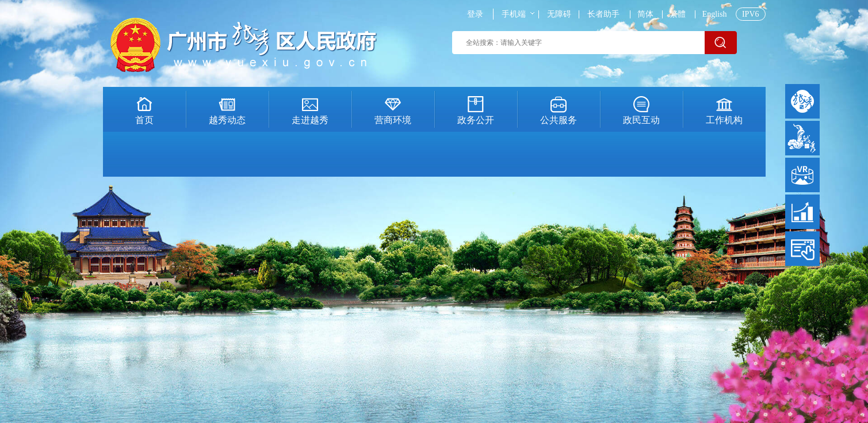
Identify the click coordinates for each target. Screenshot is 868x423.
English (715, 14)
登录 (475, 14)
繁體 (678, 14)
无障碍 (559, 14)
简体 (645, 14)
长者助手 (603, 14)
